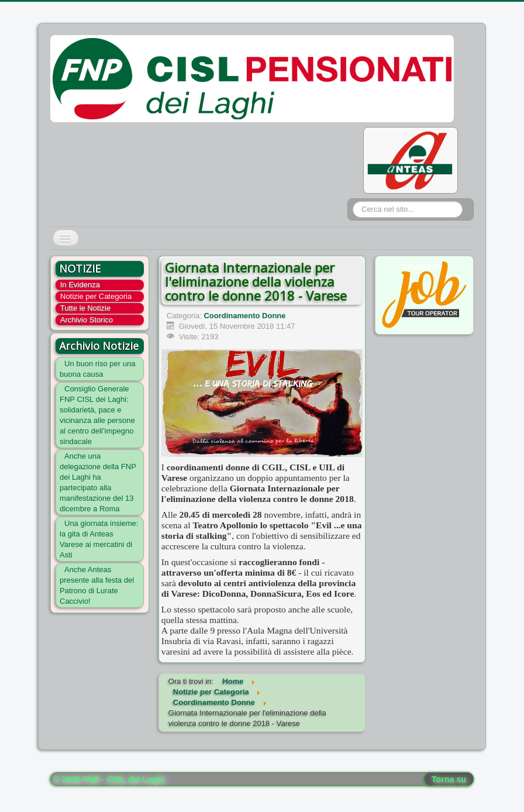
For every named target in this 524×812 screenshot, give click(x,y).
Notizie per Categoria (96, 296)
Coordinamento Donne (244, 316)
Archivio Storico (87, 320)
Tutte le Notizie (85, 308)
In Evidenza (80, 285)
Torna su (449, 779)
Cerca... (353, 202)
